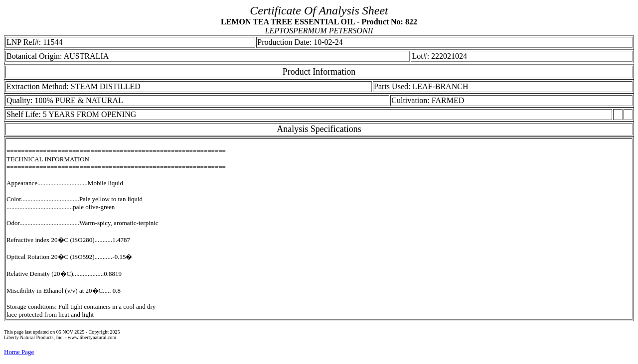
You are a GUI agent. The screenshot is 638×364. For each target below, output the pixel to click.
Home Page (19, 352)
